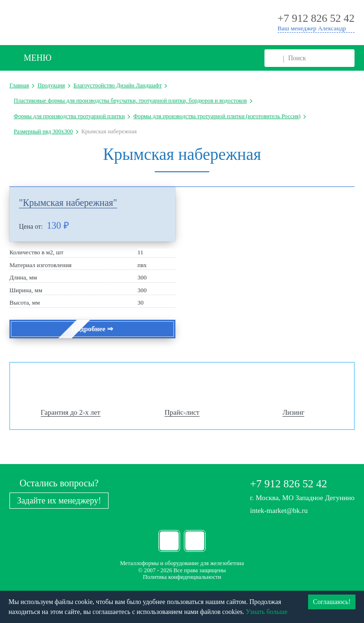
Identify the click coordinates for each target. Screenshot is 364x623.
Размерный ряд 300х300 (43, 131)
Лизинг (293, 412)
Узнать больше (267, 612)
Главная (19, 85)
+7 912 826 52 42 (289, 484)
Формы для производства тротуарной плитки (69, 116)
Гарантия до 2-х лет (71, 412)
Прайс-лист (182, 412)
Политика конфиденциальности (182, 577)
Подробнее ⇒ (92, 329)
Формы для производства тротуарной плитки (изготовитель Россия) (217, 116)
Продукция (51, 85)
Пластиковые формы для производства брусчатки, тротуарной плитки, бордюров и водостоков (130, 101)
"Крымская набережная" (68, 203)
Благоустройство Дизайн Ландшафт (118, 85)
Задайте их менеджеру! (59, 501)
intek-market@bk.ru (279, 511)
